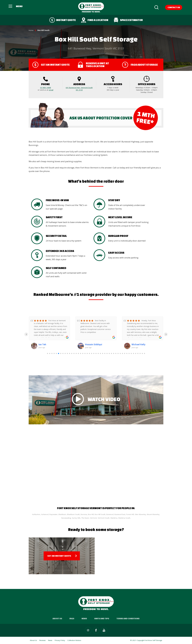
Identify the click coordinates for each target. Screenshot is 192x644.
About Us (57, 618)
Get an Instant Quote (59, 556)
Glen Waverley (140, 514)
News (84, 618)
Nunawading (66, 518)
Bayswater (54, 514)
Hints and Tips (102, 618)
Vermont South (104, 518)
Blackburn (62, 514)
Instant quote (63, 20)
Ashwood (45, 514)
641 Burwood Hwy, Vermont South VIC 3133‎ (79, 89)
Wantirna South (124, 518)
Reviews (43, 640)
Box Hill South (100, 514)
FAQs (72, 618)
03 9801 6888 (46, 88)
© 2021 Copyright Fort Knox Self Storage (146, 640)
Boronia (84, 514)
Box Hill (91, 514)
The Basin (85, 518)
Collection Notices (74, 640)
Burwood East (120, 514)
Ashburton (36, 514)
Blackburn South (73, 514)
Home (31, 30)
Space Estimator (128, 20)
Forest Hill (130, 514)
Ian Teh (42, 344)
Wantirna (114, 518)
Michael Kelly (138, 344)
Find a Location (95, 20)
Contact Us (174, 7)
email (51, 90)
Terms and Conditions (128, 618)
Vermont (93, 518)
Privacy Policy (60, 640)
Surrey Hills (76, 518)
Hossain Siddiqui (94, 344)
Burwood (110, 514)
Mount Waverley (153, 514)
